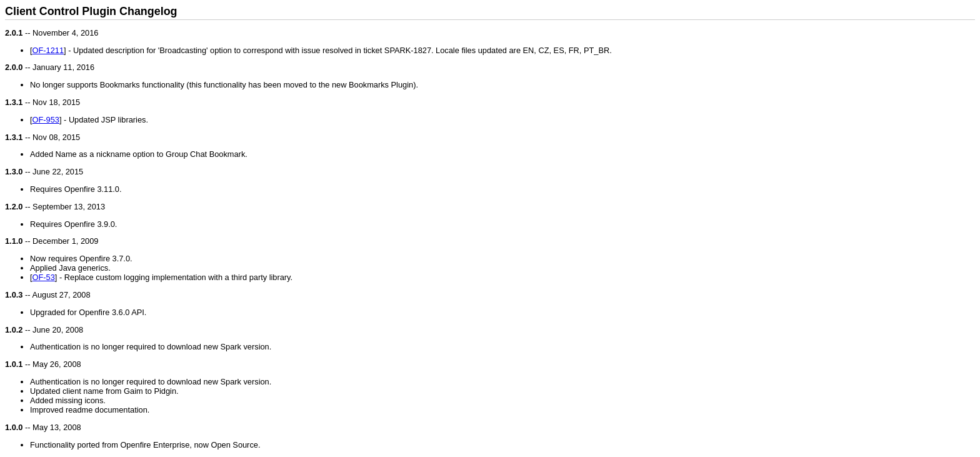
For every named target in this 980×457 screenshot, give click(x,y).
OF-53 (44, 277)
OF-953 (46, 120)
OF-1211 (48, 50)
